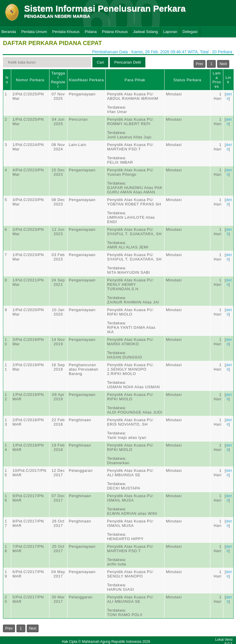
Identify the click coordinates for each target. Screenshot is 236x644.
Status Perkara (187, 80)
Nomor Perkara (30, 80)
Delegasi (190, 32)
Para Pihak (135, 80)
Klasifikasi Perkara (86, 80)
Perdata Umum (34, 32)
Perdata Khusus (66, 32)
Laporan (170, 32)
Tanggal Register (58, 80)
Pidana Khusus (115, 32)
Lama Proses (217, 80)
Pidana (91, 32)
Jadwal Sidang (146, 32)
